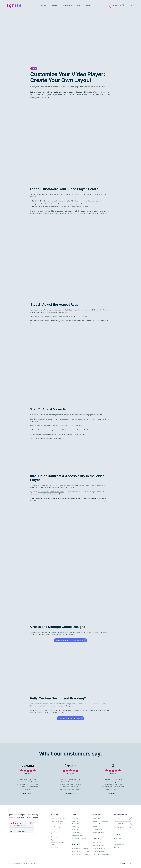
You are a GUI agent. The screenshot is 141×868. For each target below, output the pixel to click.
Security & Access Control (80, 838)
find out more (28, 794)
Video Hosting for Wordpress (81, 851)
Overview (75, 818)
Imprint (116, 841)
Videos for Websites (57, 821)
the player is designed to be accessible (51, 492)
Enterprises (54, 837)
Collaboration (76, 833)
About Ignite (97, 818)
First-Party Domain (77, 836)
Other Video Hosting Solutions (102, 854)
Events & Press (97, 830)
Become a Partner (98, 833)
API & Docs (96, 827)
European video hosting (38, 706)
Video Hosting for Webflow (80, 854)
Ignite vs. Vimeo (98, 843)
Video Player (76, 821)
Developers (54, 848)
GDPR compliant (77, 827)
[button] (117, 6)
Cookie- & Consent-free (79, 824)
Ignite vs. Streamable (99, 851)
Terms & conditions (120, 844)
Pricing (78, 6)
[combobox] (126, 864)
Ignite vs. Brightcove (99, 849)
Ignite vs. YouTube (98, 846)
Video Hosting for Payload (80, 849)
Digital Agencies (56, 840)
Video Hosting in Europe (58, 818)
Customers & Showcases (100, 821)
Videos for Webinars (57, 824)
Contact (88, 6)
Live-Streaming (55, 827)
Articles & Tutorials (98, 824)
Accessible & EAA (77, 830)
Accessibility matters (44, 211)
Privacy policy (118, 839)
